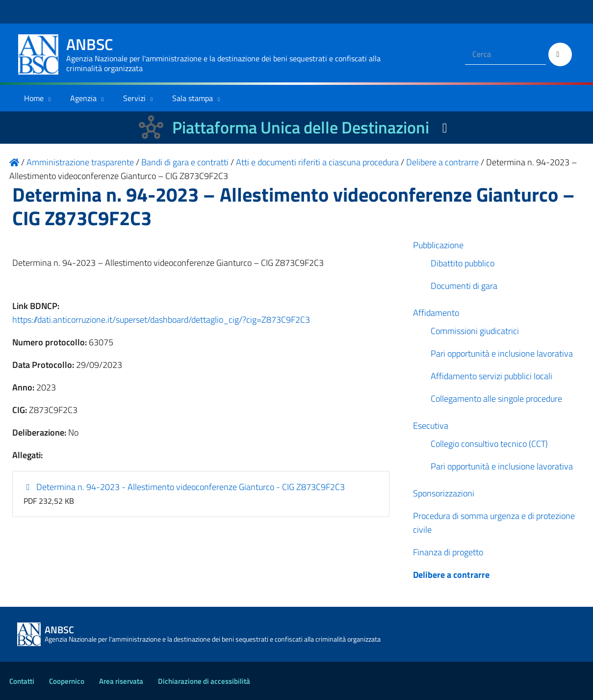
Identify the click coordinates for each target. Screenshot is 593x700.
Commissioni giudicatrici (475, 331)
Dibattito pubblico (463, 263)
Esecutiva (431, 426)
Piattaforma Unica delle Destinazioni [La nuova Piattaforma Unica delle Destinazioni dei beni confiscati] (301, 127)
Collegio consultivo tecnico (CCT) (489, 444)
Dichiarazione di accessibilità (204, 681)
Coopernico (67, 681)
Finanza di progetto (448, 552)
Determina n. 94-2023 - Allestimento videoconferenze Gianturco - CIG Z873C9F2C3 (184, 487)
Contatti (22, 681)
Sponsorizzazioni (444, 493)
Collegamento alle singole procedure (496, 399)
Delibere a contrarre (451, 575)
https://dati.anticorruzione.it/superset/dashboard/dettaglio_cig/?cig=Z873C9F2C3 (161, 320)
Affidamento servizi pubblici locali (491, 376)
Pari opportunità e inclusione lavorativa (502, 353)
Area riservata (121, 681)
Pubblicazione (438, 245)
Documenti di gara (464, 286)
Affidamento (436, 313)
